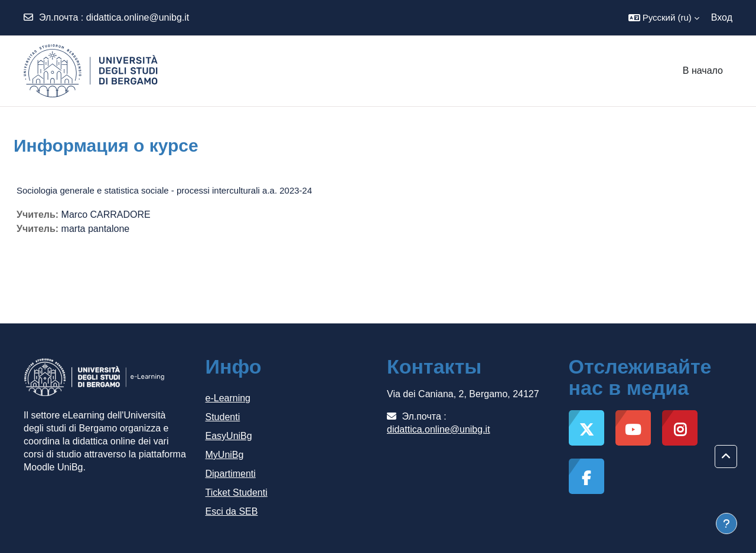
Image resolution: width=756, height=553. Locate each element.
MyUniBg (225, 455)
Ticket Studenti (237, 493)
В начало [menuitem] (703, 71)
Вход (722, 17)
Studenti (223, 417)
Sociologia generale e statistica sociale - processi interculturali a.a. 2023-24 (164, 190)
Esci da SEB (232, 511)
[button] (664, 18)
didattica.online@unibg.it (138, 17)
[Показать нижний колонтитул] (726, 523)
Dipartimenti (231, 474)
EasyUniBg (229, 436)
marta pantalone (96, 229)
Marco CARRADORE (106, 215)
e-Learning (228, 398)
